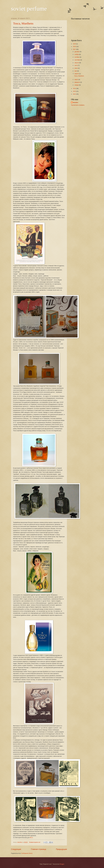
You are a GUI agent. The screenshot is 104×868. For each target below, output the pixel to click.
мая (76, 71)
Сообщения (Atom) (27, 853)
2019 (75, 44)
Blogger (62, 864)
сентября (77, 60)
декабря (77, 52)
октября (77, 57)
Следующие (16, 849)
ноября (77, 54)
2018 (75, 47)
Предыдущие (61, 849)
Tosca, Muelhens (23, 23)
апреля (77, 74)
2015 (75, 91)
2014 (75, 94)
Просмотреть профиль (78, 105)
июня (76, 68)
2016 (75, 88)
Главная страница (39, 849)
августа (77, 63)
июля (76, 65)
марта (76, 80)
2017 (75, 49)
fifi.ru (31, 838)
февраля (77, 82)
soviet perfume (29, 9)
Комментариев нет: (35, 842)
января (77, 85)
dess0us (76, 102)
